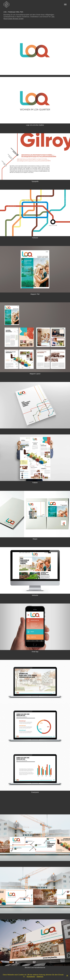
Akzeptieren (31, 977)
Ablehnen (40, 977)
